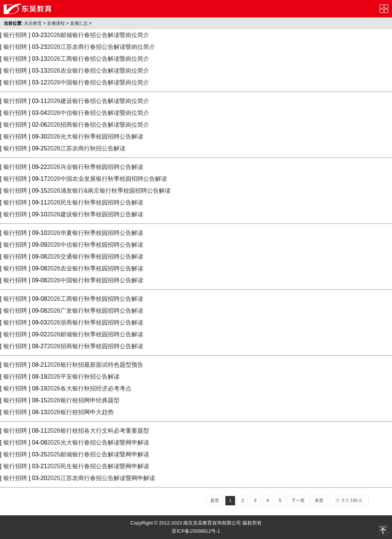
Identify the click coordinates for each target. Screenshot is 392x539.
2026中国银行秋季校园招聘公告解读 (95, 280)
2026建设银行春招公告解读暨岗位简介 (98, 101)
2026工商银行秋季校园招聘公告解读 (95, 299)
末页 (319, 500)
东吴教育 (33, 23)
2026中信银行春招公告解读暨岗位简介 (98, 113)
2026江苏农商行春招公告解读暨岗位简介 (101, 47)
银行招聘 (15, 35)
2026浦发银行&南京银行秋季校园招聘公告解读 (109, 191)
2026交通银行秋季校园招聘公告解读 (95, 257)
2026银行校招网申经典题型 (83, 400)
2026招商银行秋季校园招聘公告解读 (95, 346)
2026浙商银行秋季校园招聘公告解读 (95, 322)
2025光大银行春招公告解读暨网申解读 (98, 442)
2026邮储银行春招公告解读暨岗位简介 (98, 35)
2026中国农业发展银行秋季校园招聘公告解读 (107, 179)
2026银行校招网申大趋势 (80, 412)
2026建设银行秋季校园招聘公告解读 (95, 214)
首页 (215, 500)
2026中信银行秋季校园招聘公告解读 (95, 245)
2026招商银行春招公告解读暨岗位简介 (98, 125)
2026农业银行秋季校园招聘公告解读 (95, 268)
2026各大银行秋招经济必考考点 (89, 388)
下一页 (298, 500)
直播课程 (56, 23)
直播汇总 (79, 23)
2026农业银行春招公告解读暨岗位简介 (98, 71)
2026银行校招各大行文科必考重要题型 (98, 431)
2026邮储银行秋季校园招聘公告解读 (95, 334)
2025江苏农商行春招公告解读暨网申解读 (101, 478)
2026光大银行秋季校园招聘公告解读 (95, 137)
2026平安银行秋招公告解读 (83, 377)
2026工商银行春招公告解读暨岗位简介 (98, 59)
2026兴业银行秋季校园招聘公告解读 (95, 167)
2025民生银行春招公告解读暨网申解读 (98, 466)
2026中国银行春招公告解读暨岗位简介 (98, 82)
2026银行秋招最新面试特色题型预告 (95, 365)
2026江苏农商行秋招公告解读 (86, 148)
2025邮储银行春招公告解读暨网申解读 (98, 454)
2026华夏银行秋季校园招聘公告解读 (95, 233)
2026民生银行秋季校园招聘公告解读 (95, 202)
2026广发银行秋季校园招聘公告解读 (95, 311)
